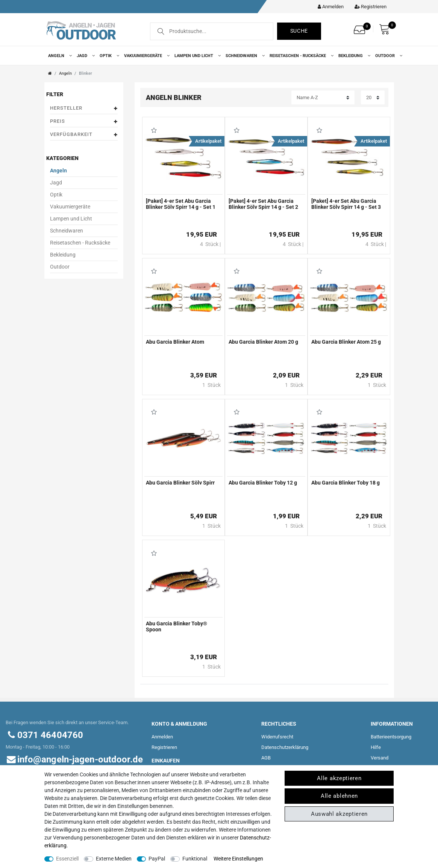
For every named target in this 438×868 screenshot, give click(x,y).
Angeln (59, 56)
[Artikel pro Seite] (373, 97)
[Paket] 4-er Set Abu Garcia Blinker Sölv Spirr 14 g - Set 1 (181, 204)
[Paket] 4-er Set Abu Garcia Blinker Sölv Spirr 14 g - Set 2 (263, 204)
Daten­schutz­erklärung (285, 747)
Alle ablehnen (339, 796)
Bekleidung (353, 56)
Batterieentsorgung (391, 737)
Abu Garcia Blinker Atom (175, 342)
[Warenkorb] (386, 29)
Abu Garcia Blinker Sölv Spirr (180, 483)
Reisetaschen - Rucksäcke (300, 56)
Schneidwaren (244, 56)
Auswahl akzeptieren (339, 814)
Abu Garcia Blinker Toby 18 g (346, 483)
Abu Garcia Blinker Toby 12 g (263, 483)
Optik (108, 56)
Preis (84, 122)
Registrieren (164, 747)
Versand (380, 758)
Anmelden (162, 737)
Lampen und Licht (196, 56)
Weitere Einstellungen (238, 859)
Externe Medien (114, 859)
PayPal (157, 859)
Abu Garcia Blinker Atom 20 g (263, 342)
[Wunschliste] (361, 28)
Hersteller (84, 108)
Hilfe (376, 747)
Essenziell (67, 859)
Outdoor (387, 56)
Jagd (84, 56)
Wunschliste (154, 130)
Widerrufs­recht (277, 737)
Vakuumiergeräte (145, 56)
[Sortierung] (323, 97)
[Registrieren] (369, 7)
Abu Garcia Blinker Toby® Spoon (177, 626)
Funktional (195, 859)
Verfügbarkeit (84, 135)
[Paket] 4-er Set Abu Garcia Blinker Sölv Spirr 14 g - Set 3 (346, 204)
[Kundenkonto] (329, 7)
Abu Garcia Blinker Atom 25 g (346, 342)
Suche (299, 31)
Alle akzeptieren (339, 778)
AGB (266, 758)
